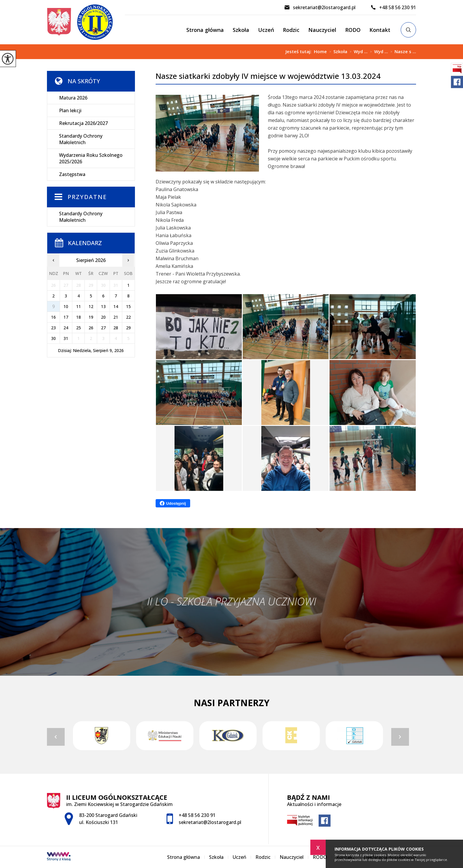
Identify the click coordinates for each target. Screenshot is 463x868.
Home (320, 52)
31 (66, 338)
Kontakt (380, 30)
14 (116, 306)
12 (91, 306)
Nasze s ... (402, 52)
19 (91, 317)
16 (53, 317)
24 (66, 328)
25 (79, 328)
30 (53, 338)
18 (79, 317)
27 (103, 328)
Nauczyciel (322, 30)
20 (103, 317)
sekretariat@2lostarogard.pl (320, 7)
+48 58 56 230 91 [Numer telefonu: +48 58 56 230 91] (197, 815)
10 (66, 306)
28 (116, 328)
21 (116, 317)
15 (128, 306)
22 (128, 317)
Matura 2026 (73, 98)
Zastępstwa (72, 174)
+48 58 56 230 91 (393, 7)
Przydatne (87, 197)
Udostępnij (173, 503)
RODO (353, 30)
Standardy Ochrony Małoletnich (81, 139)
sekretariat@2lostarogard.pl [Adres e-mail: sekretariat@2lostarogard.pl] (210, 822)
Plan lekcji (70, 110)
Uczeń (266, 30)
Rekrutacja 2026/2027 (83, 123)
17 (66, 317)
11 (79, 306)
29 (128, 328)
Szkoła (241, 30)
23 (53, 328)
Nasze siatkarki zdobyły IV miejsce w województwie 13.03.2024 (268, 76)
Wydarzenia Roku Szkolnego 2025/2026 (91, 158)
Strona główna (205, 30)
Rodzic (291, 30)
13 (103, 306)
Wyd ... (357, 52)
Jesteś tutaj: (300, 52)
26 (91, 328)
